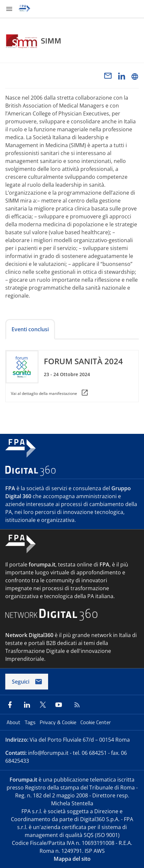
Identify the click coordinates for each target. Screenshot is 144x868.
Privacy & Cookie (59, 722)
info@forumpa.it (48, 753)
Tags (31, 722)
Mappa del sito (72, 859)
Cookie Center (96, 722)
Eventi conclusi (30, 329)
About (14, 722)
